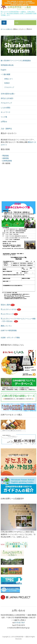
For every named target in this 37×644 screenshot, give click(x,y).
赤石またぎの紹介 (7, 98)
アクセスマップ (9, 87)
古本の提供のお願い (8, 94)
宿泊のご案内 (8, 305)
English (4, 70)
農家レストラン (6, 326)
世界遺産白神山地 (7, 65)
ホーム (3, 29)
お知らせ (9, 29)
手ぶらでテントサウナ (11, 309)
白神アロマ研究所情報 (9, 330)
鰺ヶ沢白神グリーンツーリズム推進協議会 (16, 60)
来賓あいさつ (8, 79)
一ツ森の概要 (6, 74)
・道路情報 (5, 158)
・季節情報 (5, 156)
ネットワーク (6, 112)
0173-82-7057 (20, 623)
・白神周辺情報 (6, 161)
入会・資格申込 (6, 129)
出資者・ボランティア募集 (10, 338)
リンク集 (4, 117)
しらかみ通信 (6, 108)
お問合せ (4, 121)
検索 (34, 23)
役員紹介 (7, 83)
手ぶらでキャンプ (9, 314)
